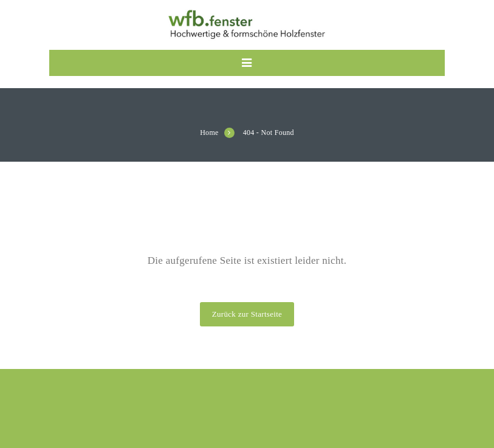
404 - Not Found (269, 133)
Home (209, 133)
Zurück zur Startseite (247, 314)
